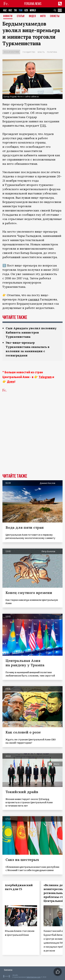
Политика (52, 52)
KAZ (5, 10)
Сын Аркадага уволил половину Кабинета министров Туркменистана (31, 332)
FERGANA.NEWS (33, 4)
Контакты (8, 970)
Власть (41, 52)
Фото (43, 16)
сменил (34, 299)
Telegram (45, 377)
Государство (29, 52)
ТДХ (43, 126)
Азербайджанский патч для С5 (19, 887)
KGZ (10, 10)
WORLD (33, 10)
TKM (21, 10)
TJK (15, 10)
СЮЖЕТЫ (55, 16)
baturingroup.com (33, 977)
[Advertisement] (32, 438)
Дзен (11, 381)
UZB (26, 10)
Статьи (21, 16)
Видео (32, 16)
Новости (8, 16)
